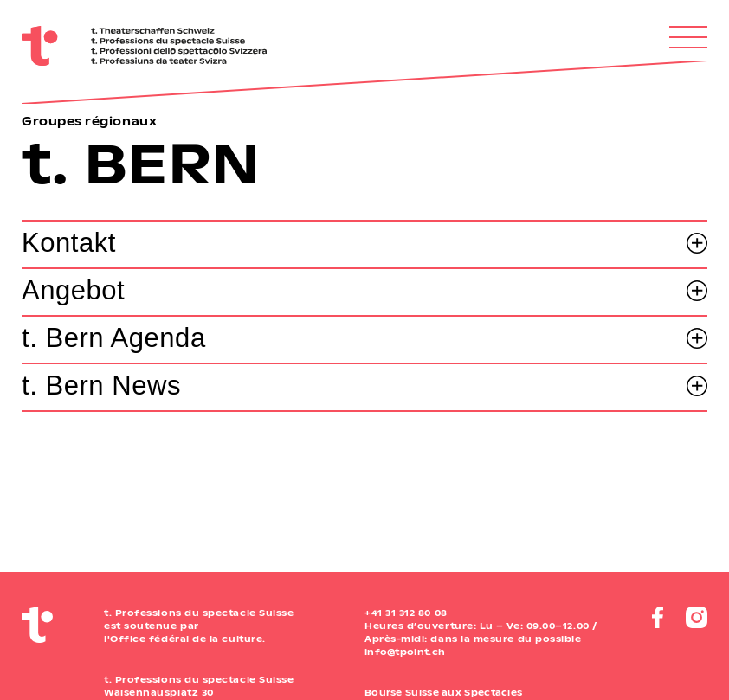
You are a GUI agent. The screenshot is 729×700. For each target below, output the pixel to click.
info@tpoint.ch (405, 652)
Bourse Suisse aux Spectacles (443, 692)
